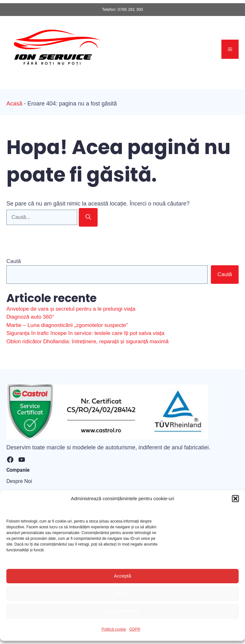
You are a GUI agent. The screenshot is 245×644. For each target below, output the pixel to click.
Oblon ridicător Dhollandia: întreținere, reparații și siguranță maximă (87, 341)
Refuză (122, 593)
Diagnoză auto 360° (30, 317)
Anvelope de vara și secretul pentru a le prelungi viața (71, 309)
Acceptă (122, 576)
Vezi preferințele (122, 611)
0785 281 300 (130, 9)
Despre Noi (19, 481)
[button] (235, 499)
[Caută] (88, 217)
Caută (14, 261)
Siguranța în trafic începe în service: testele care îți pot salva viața (85, 333)
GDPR (135, 629)
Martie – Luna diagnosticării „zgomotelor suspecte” (67, 325)
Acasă (14, 104)
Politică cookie (114, 629)
